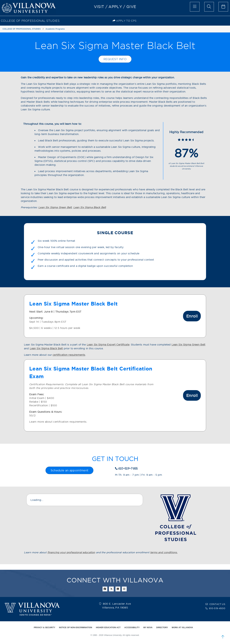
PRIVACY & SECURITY (45, 628)
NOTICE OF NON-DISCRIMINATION (75, 628)
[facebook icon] (105, 589)
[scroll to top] (223, 637)
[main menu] (195, 7)
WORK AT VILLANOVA (182, 628)
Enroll (192, 316)
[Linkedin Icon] (118, 589)
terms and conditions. (164, 552)
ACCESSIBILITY (132, 628)
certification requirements (69, 355)
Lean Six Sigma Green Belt (55, 207)
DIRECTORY (162, 628)
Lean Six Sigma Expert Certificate (108, 345)
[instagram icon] (124, 589)
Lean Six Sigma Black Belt (90, 207)
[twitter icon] (111, 589)
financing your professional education (71, 552)
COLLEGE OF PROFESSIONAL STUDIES (30, 21)
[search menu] (209, 7)
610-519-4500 (217, 608)
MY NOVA (148, 628)
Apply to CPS (125, 21)
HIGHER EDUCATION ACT (108, 628)
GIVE (131, 7)
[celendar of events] (223, 7)
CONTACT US (217, 604)
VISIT (99, 7)
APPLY (115, 7)
